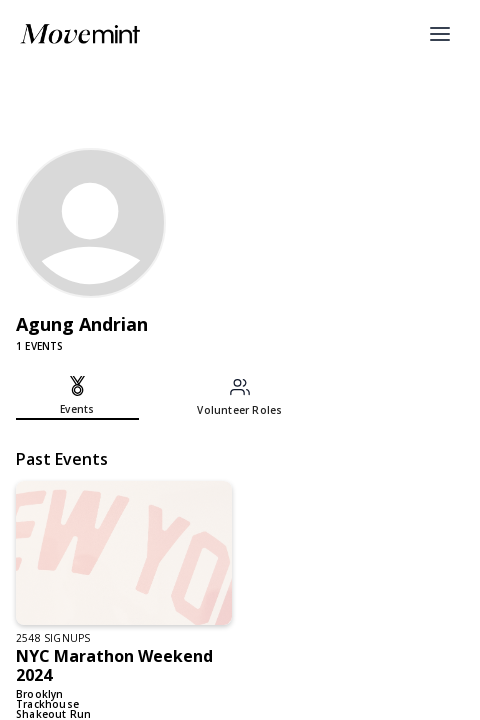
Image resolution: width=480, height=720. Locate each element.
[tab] (77, 398)
